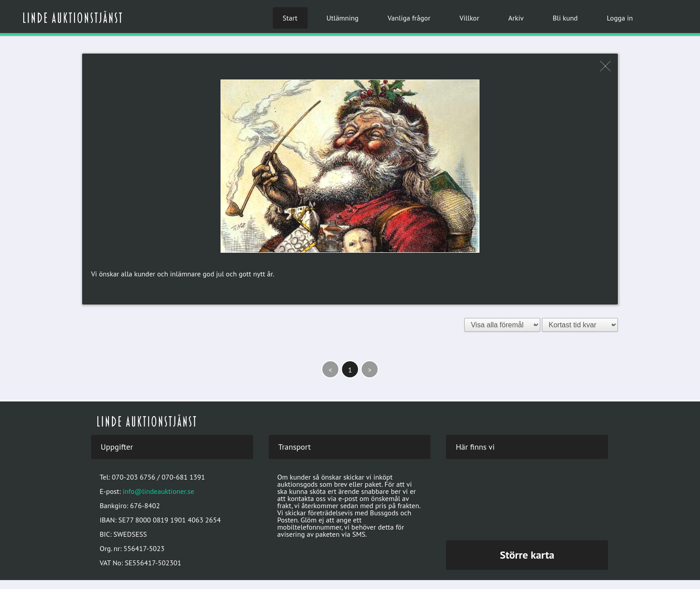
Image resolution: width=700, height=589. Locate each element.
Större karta (527, 555)
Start (290, 18)
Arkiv (516, 18)
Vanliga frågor (409, 18)
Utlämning (342, 18)
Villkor (469, 18)
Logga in (620, 18)
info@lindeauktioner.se (158, 491)
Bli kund (565, 18)
